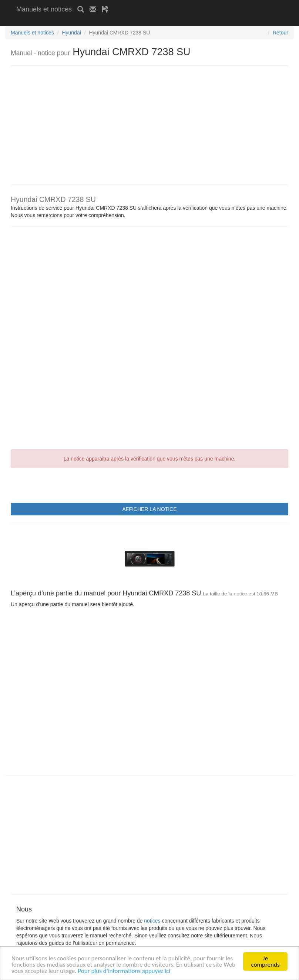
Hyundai (71, 33)
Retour (280, 33)
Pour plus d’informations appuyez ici (124, 971)
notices (152, 921)
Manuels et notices (44, 9)
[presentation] (67, 485)
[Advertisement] (103, 21)
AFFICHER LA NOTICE (149, 509)
